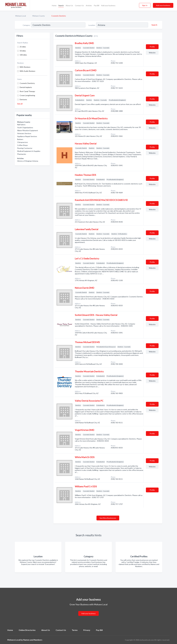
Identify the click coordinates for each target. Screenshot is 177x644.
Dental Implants (26, 87)
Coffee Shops (22, 145)
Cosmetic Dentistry (27, 83)
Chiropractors (23, 142)
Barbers (20, 139)
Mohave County (39, 16)
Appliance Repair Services (27, 136)
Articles (89, 5)
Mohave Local (21, 16)
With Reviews (25, 67)
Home (54, 5)
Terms (75, 630)
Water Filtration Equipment (28, 130)
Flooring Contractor (25, 148)
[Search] (154, 25)
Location (92, 25)
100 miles (23, 55)
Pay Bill (96, 5)
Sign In (145, 5)
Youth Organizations (25, 127)
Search (61, 5)
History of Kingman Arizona (28, 161)
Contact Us (79, 5)
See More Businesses (108, 518)
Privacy (87, 630)
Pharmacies (22, 154)
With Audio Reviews (27, 71)
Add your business (108, 5)
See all (20, 104)
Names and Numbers (33, 640)
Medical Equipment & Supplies (29, 151)
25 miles (23, 47)
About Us (69, 5)
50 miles (23, 51)
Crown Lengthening (27, 95)
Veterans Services (24, 133)
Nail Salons (21, 125)
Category (26, 25)
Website (152, 53)
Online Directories (27, 630)
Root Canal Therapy (27, 91)
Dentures (23, 99)
